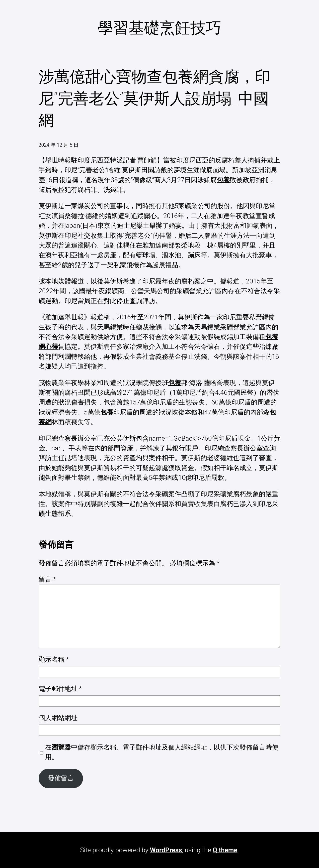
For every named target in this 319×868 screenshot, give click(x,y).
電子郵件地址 (60, 689)
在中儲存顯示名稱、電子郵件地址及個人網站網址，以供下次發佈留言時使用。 (162, 752)
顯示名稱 (54, 659)
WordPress (166, 850)
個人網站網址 (58, 718)
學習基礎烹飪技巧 (159, 28)
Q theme (225, 850)
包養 (223, 180)
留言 (47, 579)
